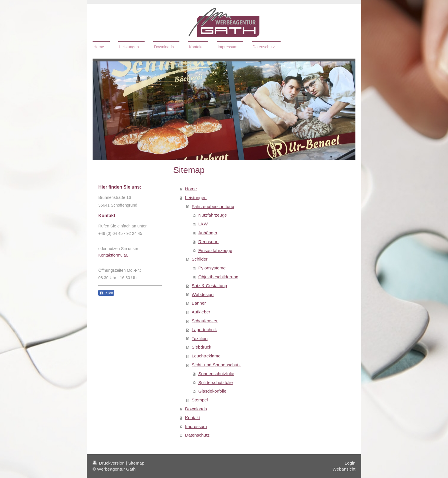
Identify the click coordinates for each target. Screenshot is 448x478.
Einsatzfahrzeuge (215, 250)
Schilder (200, 259)
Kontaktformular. (113, 255)
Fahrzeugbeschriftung (213, 206)
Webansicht (344, 469)
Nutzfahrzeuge (213, 215)
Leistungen (196, 198)
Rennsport (208, 242)
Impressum (196, 426)
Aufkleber (201, 312)
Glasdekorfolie (212, 391)
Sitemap (136, 463)
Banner (199, 303)
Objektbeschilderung (218, 277)
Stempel (200, 400)
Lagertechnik (204, 330)
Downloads (196, 409)
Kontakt (193, 418)
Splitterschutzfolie (216, 382)
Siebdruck (201, 347)
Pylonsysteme (212, 268)
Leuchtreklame (206, 356)
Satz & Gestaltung (209, 286)
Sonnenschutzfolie (216, 374)
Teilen (106, 293)
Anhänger (208, 233)
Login (350, 463)
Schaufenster (205, 321)
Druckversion (109, 463)
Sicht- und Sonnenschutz (216, 365)
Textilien (200, 338)
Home (191, 189)
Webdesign (203, 294)
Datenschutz (197, 435)
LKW (203, 224)
